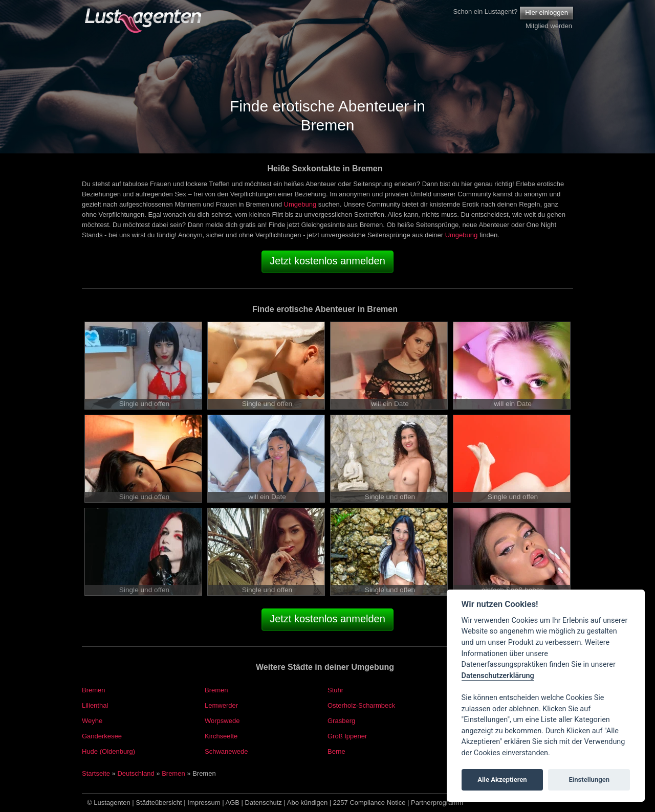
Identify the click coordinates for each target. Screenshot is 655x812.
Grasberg (341, 721)
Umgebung (300, 204)
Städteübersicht (159, 803)
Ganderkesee (102, 736)
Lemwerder (221, 705)
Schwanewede (226, 751)
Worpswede (222, 721)
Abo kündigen (308, 803)
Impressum (204, 803)
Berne (336, 751)
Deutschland (136, 773)
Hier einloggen (547, 13)
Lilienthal (95, 705)
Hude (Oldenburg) (108, 751)
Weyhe (92, 721)
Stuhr (335, 690)
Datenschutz (264, 803)
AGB (233, 803)
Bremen (94, 690)
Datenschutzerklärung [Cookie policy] (498, 676)
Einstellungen (589, 780)
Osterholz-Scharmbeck (361, 705)
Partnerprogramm (437, 803)
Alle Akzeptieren (502, 780)
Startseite (96, 773)
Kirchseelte (221, 736)
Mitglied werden (549, 26)
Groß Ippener (347, 736)
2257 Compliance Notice (369, 803)
